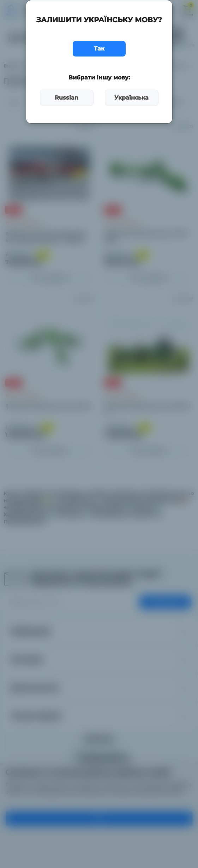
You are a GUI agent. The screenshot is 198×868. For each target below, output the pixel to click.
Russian (67, 98)
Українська (131, 98)
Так (99, 49)
